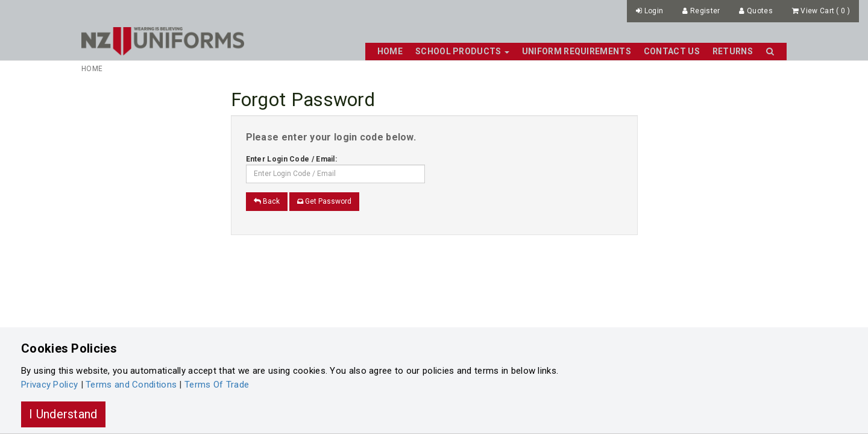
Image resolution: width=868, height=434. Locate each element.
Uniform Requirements (577, 51)
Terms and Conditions (131, 385)
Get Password (324, 201)
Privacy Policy (49, 385)
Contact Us (672, 51)
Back (267, 201)
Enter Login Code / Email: (292, 159)
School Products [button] (462, 51)
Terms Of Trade (217, 385)
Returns (733, 51)
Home (390, 51)
